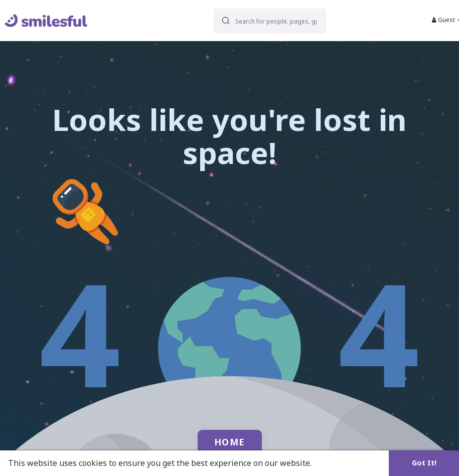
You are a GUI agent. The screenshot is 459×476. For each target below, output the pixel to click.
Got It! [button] (424, 463)
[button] (264, 20)
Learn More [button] (337, 463)
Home (230, 442)
